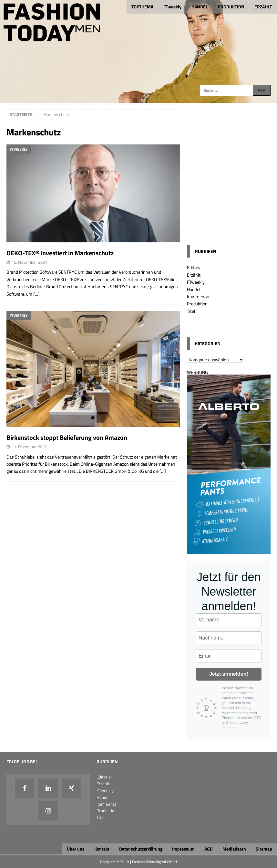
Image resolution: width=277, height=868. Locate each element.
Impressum (183, 849)
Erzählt (194, 275)
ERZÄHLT (263, 7)
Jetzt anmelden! (229, 674)
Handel (194, 289)
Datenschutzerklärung (141, 849)
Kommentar (198, 296)
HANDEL (200, 7)
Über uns (76, 849)
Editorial (195, 267)
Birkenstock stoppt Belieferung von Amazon (67, 437)
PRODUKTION (231, 7)
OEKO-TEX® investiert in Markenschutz (60, 253)
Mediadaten (234, 849)
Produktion (197, 304)
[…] (36, 294)
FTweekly (172, 7)
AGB (209, 849)
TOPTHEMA (142, 7)
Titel (191, 311)
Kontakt (102, 849)
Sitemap (264, 849)
